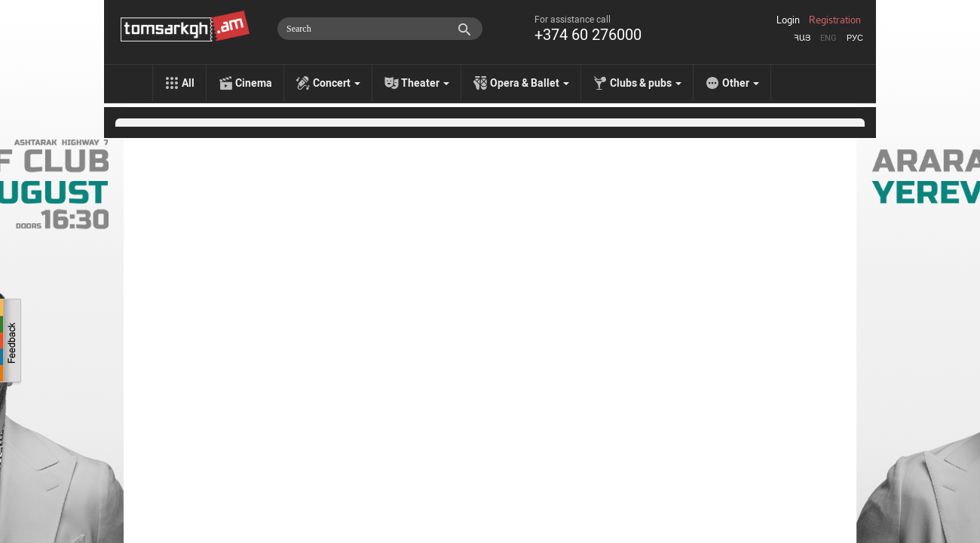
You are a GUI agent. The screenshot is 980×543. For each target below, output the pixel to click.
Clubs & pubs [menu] (646, 83)
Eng (828, 38)
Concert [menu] (337, 83)
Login (788, 20)
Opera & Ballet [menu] (530, 83)
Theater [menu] (425, 83)
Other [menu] (741, 83)
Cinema (254, 83)
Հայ (802, 38)
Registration (835, 20)
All (188, 83)
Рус (855, 38)
